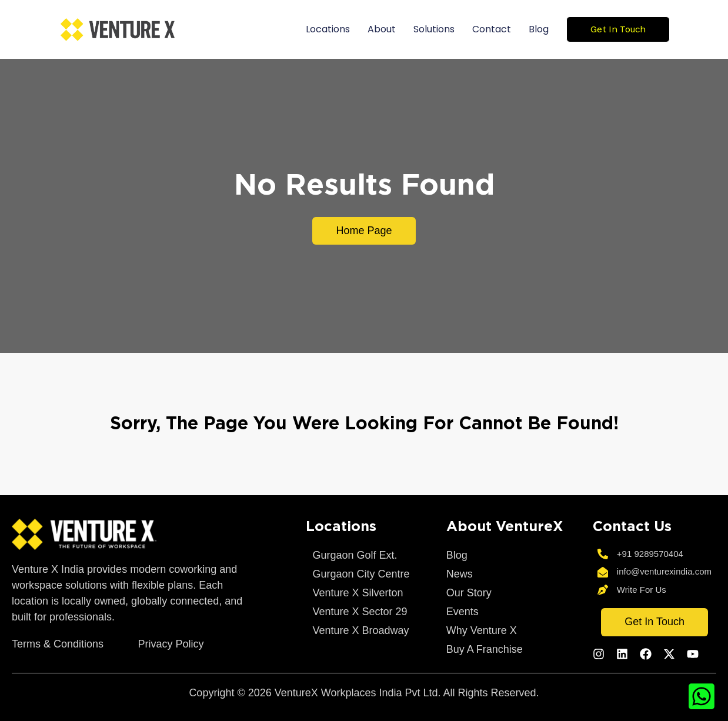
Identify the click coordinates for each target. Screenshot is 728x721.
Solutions (434, 29)
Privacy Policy (171, 644)
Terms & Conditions (58, 644)
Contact (492, 29)
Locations (328, 29)
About (382, 29)
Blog (539, 29)
